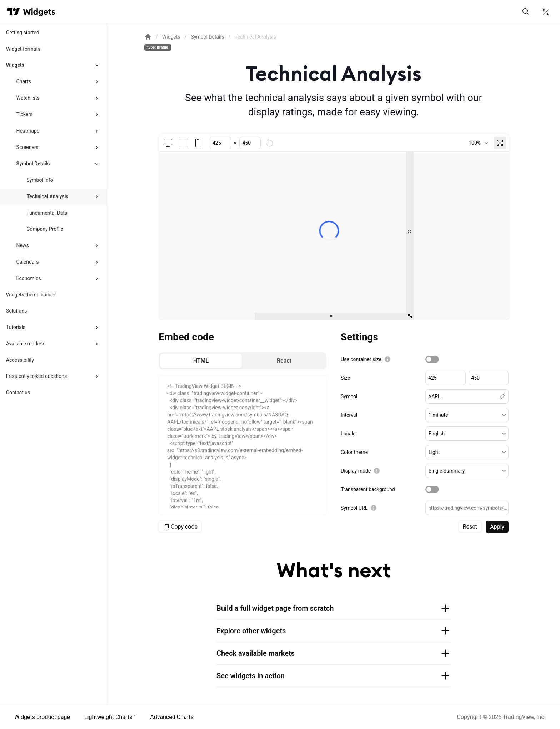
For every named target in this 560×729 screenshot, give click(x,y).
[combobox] (478, 143)
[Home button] (39, 12)
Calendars (28, 262)
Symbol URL (354, 508)
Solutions (16, 311)
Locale (348, 434)
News (23, 245)
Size (345, 378)
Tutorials (16, 327)
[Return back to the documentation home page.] (148, 37)
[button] (467, 415)
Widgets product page (42, 717)
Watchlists (28, 98)
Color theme (354, 452)
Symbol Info (40, 180)
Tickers (24, 114)
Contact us (18, 393)
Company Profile (45, 229)
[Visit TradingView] (14, 11)
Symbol (349, 396)
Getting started (23, 33)
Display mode (356, 471)
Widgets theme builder (31, 295)
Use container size (361, 359)
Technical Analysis (47, 196)
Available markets (26, 344)
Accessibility (20, 360)
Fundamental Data (47, 213)
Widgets (15, 65)
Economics (29, 278)
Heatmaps (28, 131)
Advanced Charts (172, 717)
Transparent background (368, 489)
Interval (349, 415)
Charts (24, 81)
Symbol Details (33, 164)
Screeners (27, 147)
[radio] (201, 361)
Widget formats (23, 49)
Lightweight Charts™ (110, 717)
